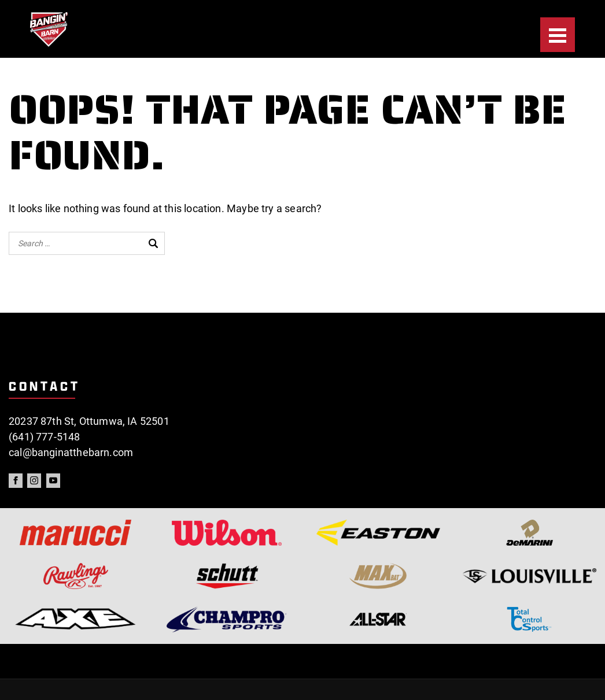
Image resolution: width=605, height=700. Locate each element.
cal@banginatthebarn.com (71, 452)
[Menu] (558, 35)
